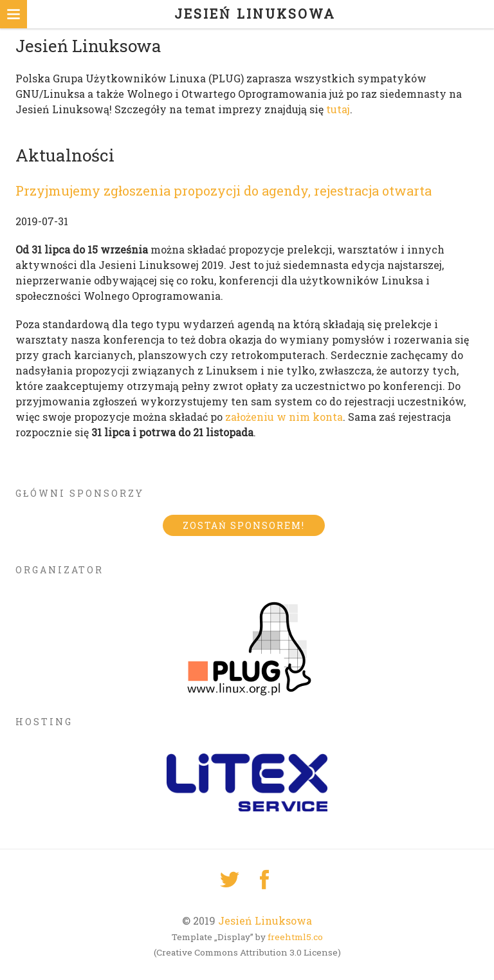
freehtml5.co (295, 937)
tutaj (338, 109)
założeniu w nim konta (284, 417)
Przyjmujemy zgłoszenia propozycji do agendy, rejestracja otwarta (224, 190)
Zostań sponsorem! (244, 525)
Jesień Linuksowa (265, 920)
